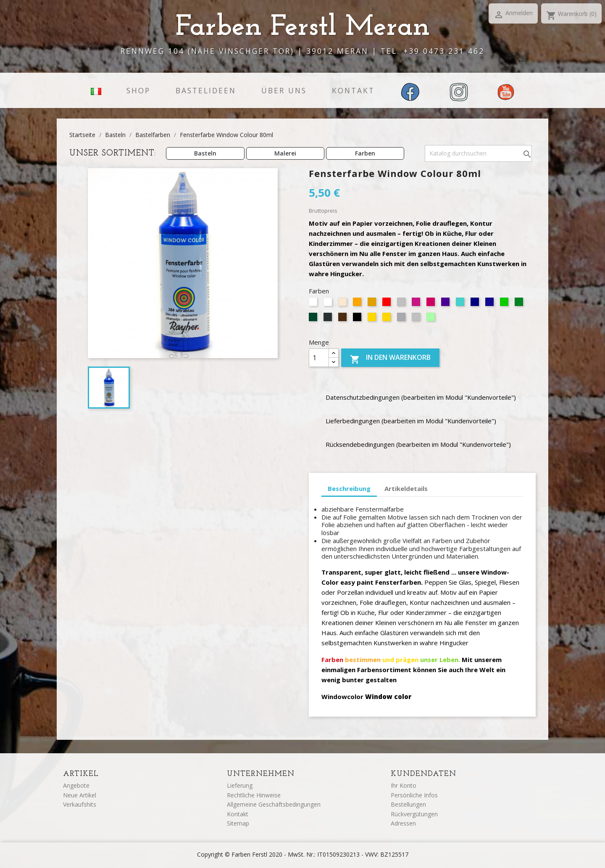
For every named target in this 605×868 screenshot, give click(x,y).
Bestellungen (408, 804)
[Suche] (478, 153)
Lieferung (240, 785)
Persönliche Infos (414, 795)
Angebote (76, 785)
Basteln (205, 153)
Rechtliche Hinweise (254, 795)
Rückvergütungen (414, 814)
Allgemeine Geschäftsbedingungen (274, 804)
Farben (365, 153)
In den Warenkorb (390, 359)
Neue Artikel (80, 795)
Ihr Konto (404, 785)
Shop (138, 90)
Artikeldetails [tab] (406, 488)
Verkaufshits (80, 804)
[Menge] (319, 358)
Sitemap (238, 823)
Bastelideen (206, 90)
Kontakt (353, 90)
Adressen (403, 823)
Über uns (284, 90)
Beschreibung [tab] (349, 488)
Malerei (285, 153)
